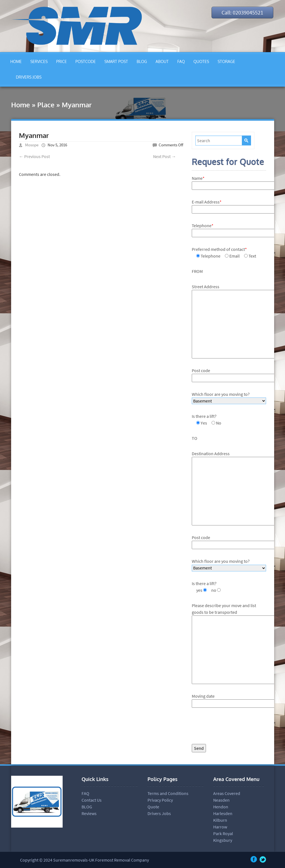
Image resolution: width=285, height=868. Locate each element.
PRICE (62, 61)
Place (46, 105)
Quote (153, 807)
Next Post (164, 156)
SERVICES (39, 61)
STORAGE (226, 61)
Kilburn (220, 820)
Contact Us (92, 800)
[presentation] (234, 727)
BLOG (142, 61)
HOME (16, 61)
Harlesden (223, 813)
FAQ (181, 61)
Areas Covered (227, 793)
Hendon (221, 807)
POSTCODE (86, 61)
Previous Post (34, 156)
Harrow (220, 827)
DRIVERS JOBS (29, 77)
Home (21, 105)
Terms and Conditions (168, 793)
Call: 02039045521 (242, 12)
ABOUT (162, 61)
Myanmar (34, 135)
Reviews (89, 813)
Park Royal (223, 833)
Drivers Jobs (159, 813)
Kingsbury (223, 840)
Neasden (221, 800)
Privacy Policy (160, 800)
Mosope (32, 145)
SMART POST (116, 61)
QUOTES (201, 61)
